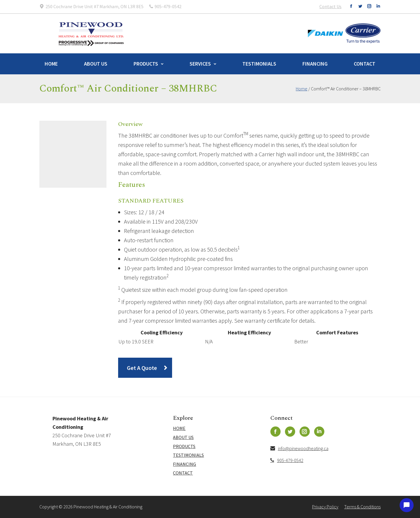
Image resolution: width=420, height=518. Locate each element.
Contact (365, 64)
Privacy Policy (325, 507)
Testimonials (259, 64)
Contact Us (330, 6)
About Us (96, 64)
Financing (315, 64)
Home (51, 64)
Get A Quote (142, 368)
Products (146, 64)
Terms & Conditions (362, 507)
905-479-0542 (287, 460)
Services (200, 64)
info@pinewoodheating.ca (299, 448)
